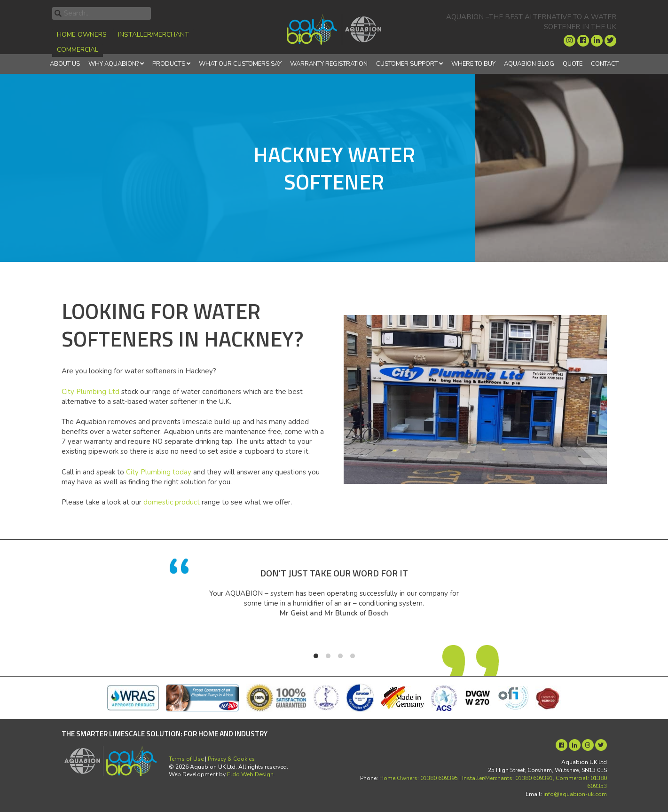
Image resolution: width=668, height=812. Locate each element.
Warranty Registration (329, 64)
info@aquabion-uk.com (575, 794)
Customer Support (407, 64)
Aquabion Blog (529, 64)
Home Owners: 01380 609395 (419, 778)
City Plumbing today (159, 472)
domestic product (172, 502)
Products (169, 64)
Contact (605, 64)
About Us (65, 64)
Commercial (78, 50)
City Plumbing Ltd (90, 392)
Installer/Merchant (153, 35)
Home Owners (82, 35)
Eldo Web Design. (251, 774)
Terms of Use (186, 759)
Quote (573, 64)
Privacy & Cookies (231, 759)
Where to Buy (473, 64)
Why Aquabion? (114, 64)
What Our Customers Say (240, 64)
